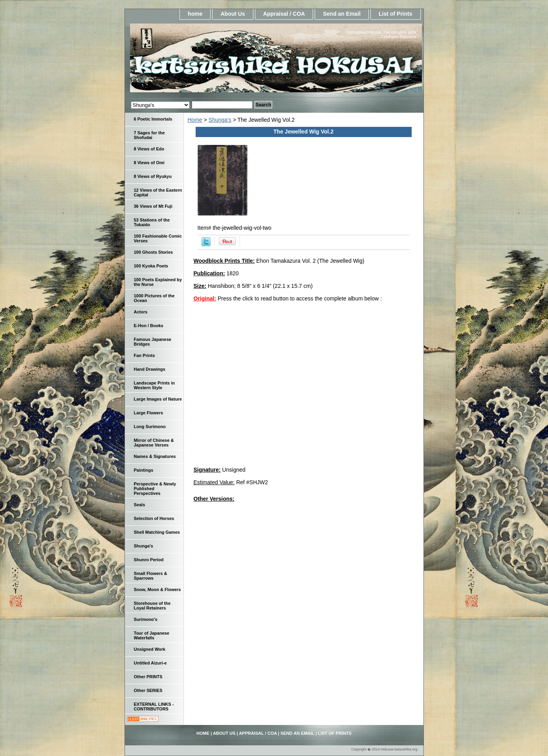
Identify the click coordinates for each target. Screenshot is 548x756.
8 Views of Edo (149, 149)
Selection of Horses (154, 518)
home (195, 14)
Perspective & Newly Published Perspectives (155, 489)
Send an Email (342, 14)
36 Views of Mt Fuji (153, 206)
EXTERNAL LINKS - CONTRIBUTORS (154, 707)
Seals (140, 505)
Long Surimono (150, 427)
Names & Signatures (155, 456)
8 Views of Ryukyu (153, 176)
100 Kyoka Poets (151, 266)
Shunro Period (149, 560)
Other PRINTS (148, 677)
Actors (141, 312)
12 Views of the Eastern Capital (158, 192)
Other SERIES (148, 690)
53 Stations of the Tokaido (152, 222)
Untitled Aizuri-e (150, 663)
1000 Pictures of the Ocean (154, 298)
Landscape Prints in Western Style (155, 385)
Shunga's (220, 120)
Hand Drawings (150, 369)
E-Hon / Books (149, 326)
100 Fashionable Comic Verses (158, 238)
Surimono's (146, 619)
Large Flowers (149, 413)
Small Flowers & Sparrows (151, 576)
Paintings (144, 470)
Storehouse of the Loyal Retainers (152, 606)
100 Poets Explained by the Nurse (158, 282)
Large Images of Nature (158, 399)
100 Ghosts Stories (154, 252)
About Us (233, 14)
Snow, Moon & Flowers (158, 589)
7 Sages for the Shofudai (149, 135)
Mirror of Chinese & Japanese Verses (154, 443)
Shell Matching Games (157, 532)
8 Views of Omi (149, 163)
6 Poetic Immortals (153, 119)
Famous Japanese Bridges (153, 342)
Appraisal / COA (284, 14)
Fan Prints (145, 355)
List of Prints (396, 14)
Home (195, 120)
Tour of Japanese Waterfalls (152, 635)
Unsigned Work (150, 649)
